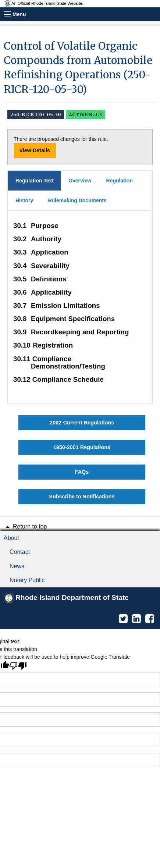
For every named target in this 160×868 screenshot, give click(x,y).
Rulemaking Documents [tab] (77, 200)
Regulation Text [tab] (35, 181)
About (11, 538)
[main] (80, 272)
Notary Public (27, 580)
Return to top (25, 527)
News (17, 566)
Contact (20, 552)
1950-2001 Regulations (82, 447)
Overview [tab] (80, 181)
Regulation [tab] (120, 181)
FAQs (82, 472)
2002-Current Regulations (82, 423)
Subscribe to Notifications (82, 497)
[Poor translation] (18, 666)
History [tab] (24, 200)
